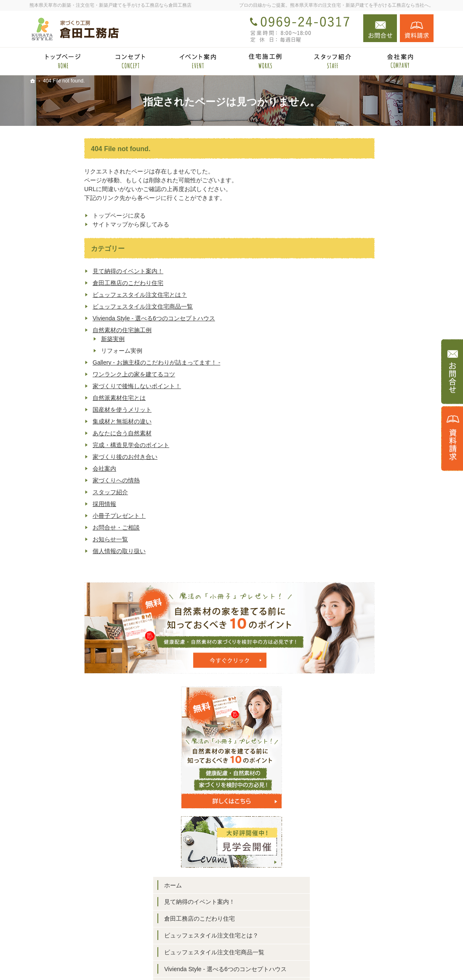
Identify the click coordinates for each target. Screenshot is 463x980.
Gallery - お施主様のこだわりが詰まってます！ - (102, 362)
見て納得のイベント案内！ (73, 271)
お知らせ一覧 (56, 539)
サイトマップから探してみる (76, 224)
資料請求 (417, 28)
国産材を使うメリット (67, 410)
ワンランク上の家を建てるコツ (79, 374)
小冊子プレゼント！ (64, 516)
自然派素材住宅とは (64, 398)
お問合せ (380, 28)
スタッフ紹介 (56, 492)
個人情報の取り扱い (64, 551)
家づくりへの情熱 (61, 480)
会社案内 (50, 469)
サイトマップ (361, 802)
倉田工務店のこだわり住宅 (73, 283)
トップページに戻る (64, 216)
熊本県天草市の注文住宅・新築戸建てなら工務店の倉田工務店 (317, 960)
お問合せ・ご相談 (61, 527)
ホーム (352, 335)
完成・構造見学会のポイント (76, 445)
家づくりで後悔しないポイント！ (82, 386)
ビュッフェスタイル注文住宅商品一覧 (88, 306)
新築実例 (58, 339)
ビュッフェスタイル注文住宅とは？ (85, 295)
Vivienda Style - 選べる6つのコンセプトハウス (99, 318)
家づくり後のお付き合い (70, 457)
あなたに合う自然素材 (67, 433)
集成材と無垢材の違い (67, 421)
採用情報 (50, 504)
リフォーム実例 (372, 487)
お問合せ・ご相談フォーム (383, 928)
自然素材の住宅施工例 (67, 330)
